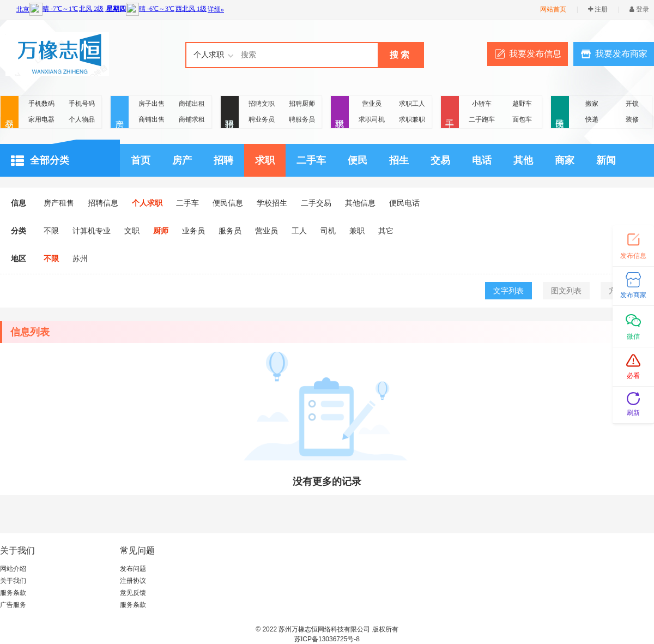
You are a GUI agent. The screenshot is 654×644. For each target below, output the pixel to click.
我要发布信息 (535, 54)
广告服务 (13, 605)
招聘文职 (262, 104)
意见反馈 (133, 593)
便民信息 (228, 203)
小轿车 (482, 104)
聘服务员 (302, 119)
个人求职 (147, 203)
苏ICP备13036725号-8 (327, 639)
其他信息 (360, 203)
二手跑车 (482, 119)
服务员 (230, 231)
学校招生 (272, 203)
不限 (51, 231)
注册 (598, 9)
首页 (141, 160)
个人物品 (82, 119)
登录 (639, 9)
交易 (10, 113)
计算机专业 (92, 231)
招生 (399, 160)
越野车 (522, 104)
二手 (450, 113)
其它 (386, 231)
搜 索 (399, 55)
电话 (482, 160)
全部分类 (40, 161)
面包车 (522, 119)
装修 (632, 119)
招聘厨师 (302, 104)
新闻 (606, 160)
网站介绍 (13, 569)
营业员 (372, 104)
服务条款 (13, 593)
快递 (592, 119)
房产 (120, 113)
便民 (560, 113)
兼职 (357, 231)
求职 (340, 113)
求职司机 (372, 119)
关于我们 (13, 581)
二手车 (311, 160)
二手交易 (316, 203)
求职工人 (412, 104)
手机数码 (41, 104)
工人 (299, 231)
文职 (132, 231)
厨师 (161, 231)
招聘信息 (103, 203)
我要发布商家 (621, 54)
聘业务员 (262, 119)
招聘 (230, 113)
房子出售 (152, 104)
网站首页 (553, 9)
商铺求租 (192, 119)
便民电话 (404, 203)
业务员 (193, 231)
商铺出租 (192, 104)
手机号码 (82, 104)
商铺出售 (152, 119)
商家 (565, 160)
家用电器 (41, 119)
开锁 (632, 104)
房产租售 (59, 203)
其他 (523, 160)
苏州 (80, 258)
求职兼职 (412, 119)
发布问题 (133, 569)
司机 (328, 231)
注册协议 (133, 581)
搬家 (592, 104)
